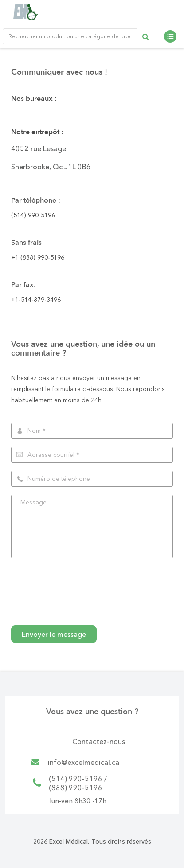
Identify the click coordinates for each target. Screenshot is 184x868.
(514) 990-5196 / (78, 779)
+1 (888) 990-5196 (38, 257)
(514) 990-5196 (33, 215)
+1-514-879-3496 (36, 300)
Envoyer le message (54, 634)
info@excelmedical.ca (84, 762)
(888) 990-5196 (76, 788)
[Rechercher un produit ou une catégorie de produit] (70, 36)
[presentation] (78, 600)
